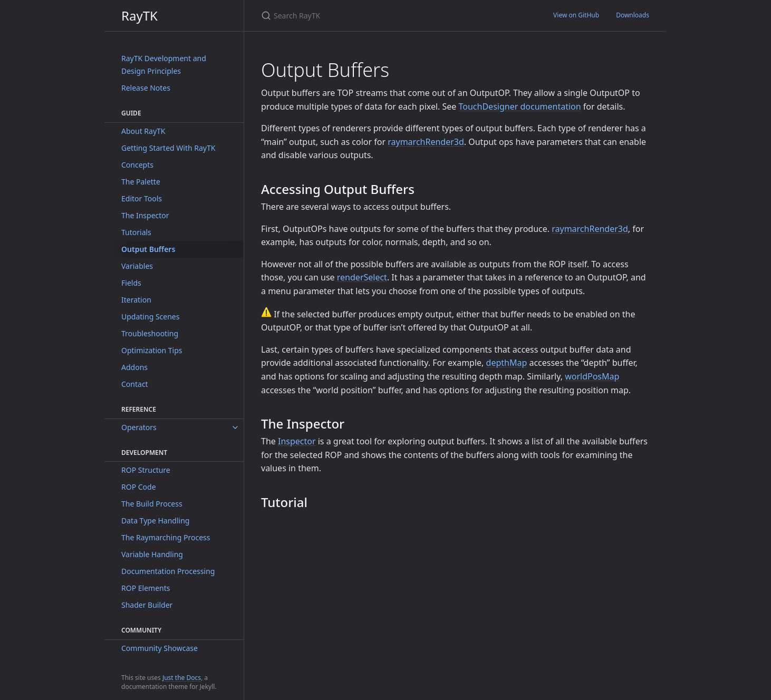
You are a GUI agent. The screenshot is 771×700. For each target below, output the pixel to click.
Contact (135, 384)
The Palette (141, 182)
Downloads (633, 15)
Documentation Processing (168, 571)
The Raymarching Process (166, 537)
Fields (131, 283)
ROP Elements (146, 588)
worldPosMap (592, 376)
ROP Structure (146, 470)
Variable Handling (152, 554)
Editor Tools (142, 198)
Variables (137, 266)
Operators (139, 427)
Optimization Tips (152, 350)
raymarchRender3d (426, 142)
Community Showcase (160, 648)
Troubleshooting (150, 333)
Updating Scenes (150, 317)
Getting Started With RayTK (168, 148)
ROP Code (139, 487)
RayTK (139, 16)
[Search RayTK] (386, 16)
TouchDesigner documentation (520, 106)
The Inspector (145, 215)
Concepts (137, 165)
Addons (134, 367)
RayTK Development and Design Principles (164, 65)
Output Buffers (148, 249)
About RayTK (143, 131)
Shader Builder (147, 605)
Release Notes (146, 88)
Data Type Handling (155, 521)
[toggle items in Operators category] (235, 427)
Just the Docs (182, 678)
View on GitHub (576, 15)
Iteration (136, 300)
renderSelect (362, 277)
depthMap (507, 363)
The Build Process (152, 504)
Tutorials (136, 232)
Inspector (297, 441)
